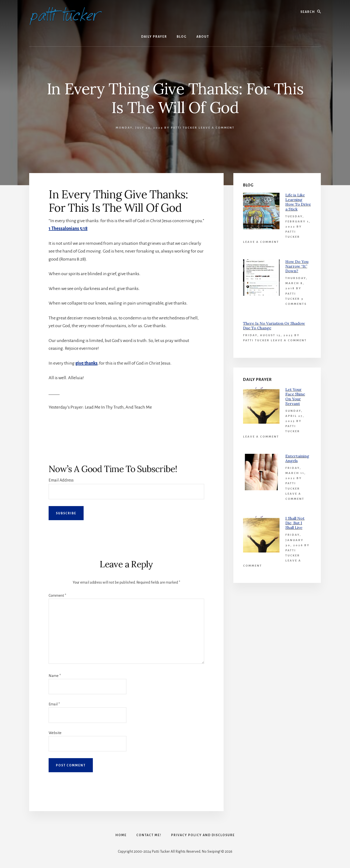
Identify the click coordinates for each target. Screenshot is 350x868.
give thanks (86, 363)
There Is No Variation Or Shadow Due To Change (274, 326)
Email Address (61, 480)
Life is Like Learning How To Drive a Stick (298, 202)
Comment (57, 596)
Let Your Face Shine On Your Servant (295, 396)
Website (55, 733)
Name (55, 676)
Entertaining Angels (297, 458)
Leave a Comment (217, 128)
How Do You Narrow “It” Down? (297, 266)
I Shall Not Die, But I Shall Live (295, 523)
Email (54, 704)
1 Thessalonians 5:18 (68, 228)
